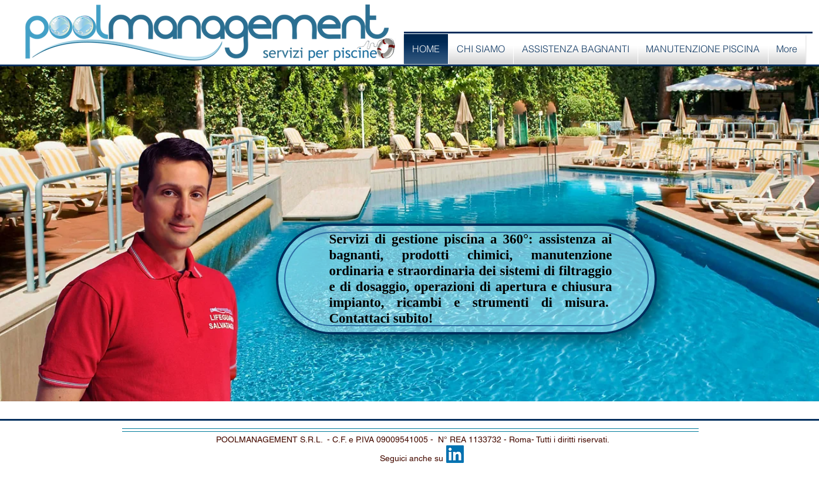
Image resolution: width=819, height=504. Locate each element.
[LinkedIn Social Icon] (455, 454)
